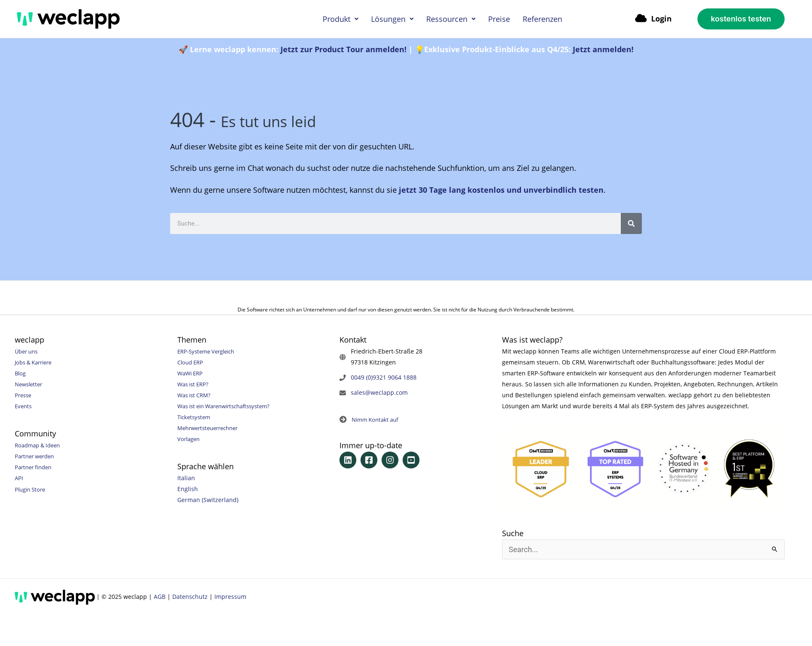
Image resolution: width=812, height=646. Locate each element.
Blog (21, 373)
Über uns (28, 351)
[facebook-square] (370, 460)
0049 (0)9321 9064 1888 (384, 377)
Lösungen (392, 19)
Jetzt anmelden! (603, 49)
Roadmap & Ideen (40, 445)
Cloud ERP (192, 362)
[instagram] (391, 460)
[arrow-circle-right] (371, 420)
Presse (24, 395)
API (19, 478)
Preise (499, 19)
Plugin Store (32, 489)
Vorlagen (190, 439)
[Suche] (631, 223)
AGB (160, 597)
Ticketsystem (195, 417)
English (188, 489)
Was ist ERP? (195, 384)
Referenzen (542, 19)
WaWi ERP (191, 373)
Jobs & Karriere (36, 362)
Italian (186, 478)
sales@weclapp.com (379, 392)
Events (24, 406)
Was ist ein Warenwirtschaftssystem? (230, 406)
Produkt (341, 19)
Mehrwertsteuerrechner (211, 428)
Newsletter (30, 384)
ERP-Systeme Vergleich (209, 351)
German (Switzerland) (208, 500)
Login (653, 19)
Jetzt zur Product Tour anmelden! (343, 49)
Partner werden (37, 456)
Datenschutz (190, 597)
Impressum (230, 597)
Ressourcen (451, 19)
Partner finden (35, 467)
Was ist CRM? (196, 395)
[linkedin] (349, 460)
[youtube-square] (412, 460)
